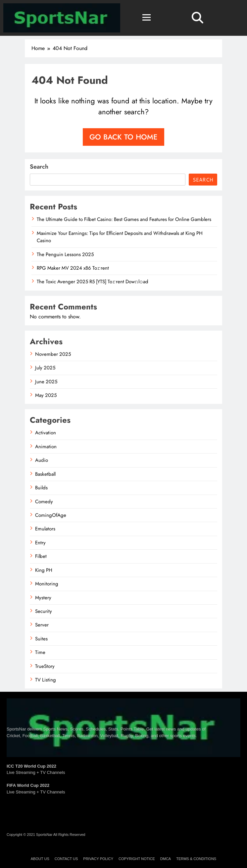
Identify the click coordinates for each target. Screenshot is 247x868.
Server (42, 625)
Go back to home (123, 137)
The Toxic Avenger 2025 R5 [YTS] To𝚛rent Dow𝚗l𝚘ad (93, 282)
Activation (46, 433)
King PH (44, 570)
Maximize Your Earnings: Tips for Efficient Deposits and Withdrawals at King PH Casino (120, 237)
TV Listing (46, 680)
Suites (41, 639)
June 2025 (46, 382)
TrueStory (45, 666)
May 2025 (46, 395)
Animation (46, 447)
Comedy (44, 502)
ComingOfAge (51, 515)
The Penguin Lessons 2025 (65, 254)
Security (44, 611)
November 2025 (53, 354)
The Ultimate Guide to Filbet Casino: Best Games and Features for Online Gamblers (124, 219)
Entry (40, 543)
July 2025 (45, 368)
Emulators (45, 529)
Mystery (43, 598)
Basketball (45, 474)
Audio (42, 460)
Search (39, 167)
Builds (41, 488)
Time (40, 652)
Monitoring (47, 584)
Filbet (41, 556)
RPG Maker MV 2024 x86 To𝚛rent (73, 268)
